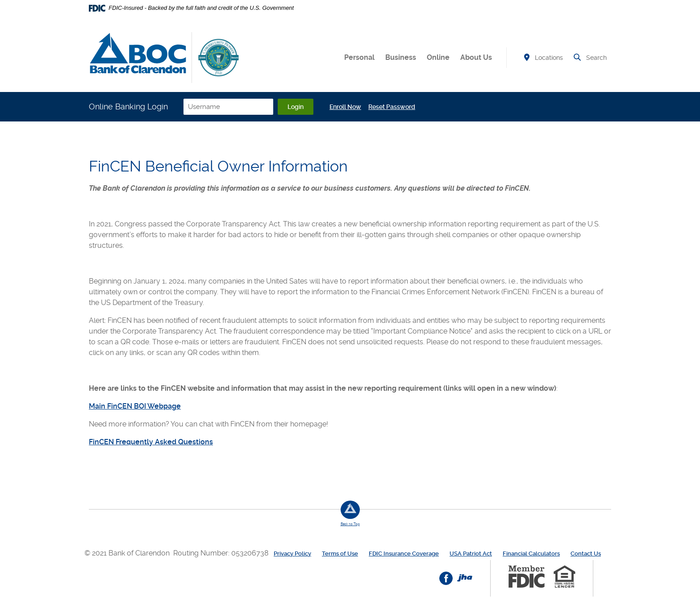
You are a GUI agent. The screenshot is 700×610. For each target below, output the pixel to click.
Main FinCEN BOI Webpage (135, 406)
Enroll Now (345, 107)
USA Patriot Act (471, 554)
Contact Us (586, 554)
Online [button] (438, 57)
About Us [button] (476, 57)
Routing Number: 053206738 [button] (221, 553)
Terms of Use (340, 554)
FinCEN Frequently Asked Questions (151, 442)
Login (296, 107)
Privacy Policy (292, 554)
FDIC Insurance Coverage (404, 554)
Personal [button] (359, 57)
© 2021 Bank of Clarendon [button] (129, 553)
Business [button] (401, 57)
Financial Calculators (531, 554)
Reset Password (392, 107)
